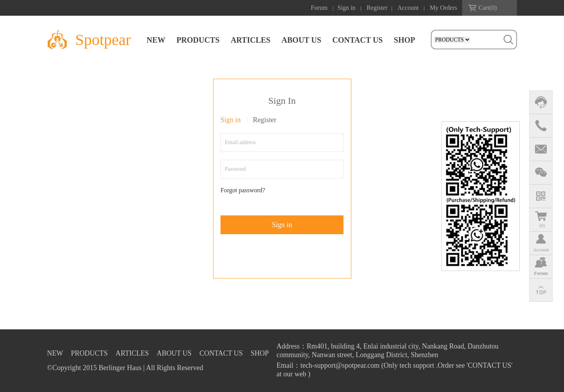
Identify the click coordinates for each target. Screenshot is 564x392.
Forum (319, 8)
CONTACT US (357, 40)
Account (408, 8)
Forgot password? (243, 190)
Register (377, 8)
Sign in (347, 8)
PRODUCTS (198, 40)
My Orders (443, 8)
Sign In (282, 101)
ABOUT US (301, 40)
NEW (156, 40)
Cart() (488, 8)
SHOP (405, 40)
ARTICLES (251, 40)
